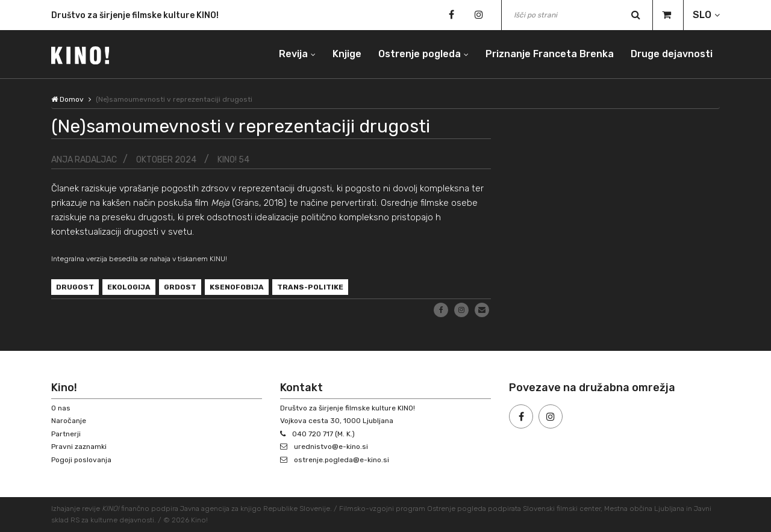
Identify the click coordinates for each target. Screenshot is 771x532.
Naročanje (69, 421)
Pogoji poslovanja (81, 460)
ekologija (129, 287)
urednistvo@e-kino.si (331, 447)
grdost (180, 287)
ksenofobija (237, 287)
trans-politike (310, 287)
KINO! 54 (233, 160)
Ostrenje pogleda (420, 54)
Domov (67, 99)
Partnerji (66, 434)
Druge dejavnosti (672, 54)
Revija (293, 54)
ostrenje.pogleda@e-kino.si (342, 460)
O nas (61, 408)
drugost (75, 287)
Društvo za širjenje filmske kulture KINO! (135, 17)
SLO (702, 15)
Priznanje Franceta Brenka (550, 54)
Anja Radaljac (84, 160)
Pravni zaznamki (79, 447)
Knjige (347, 54)
